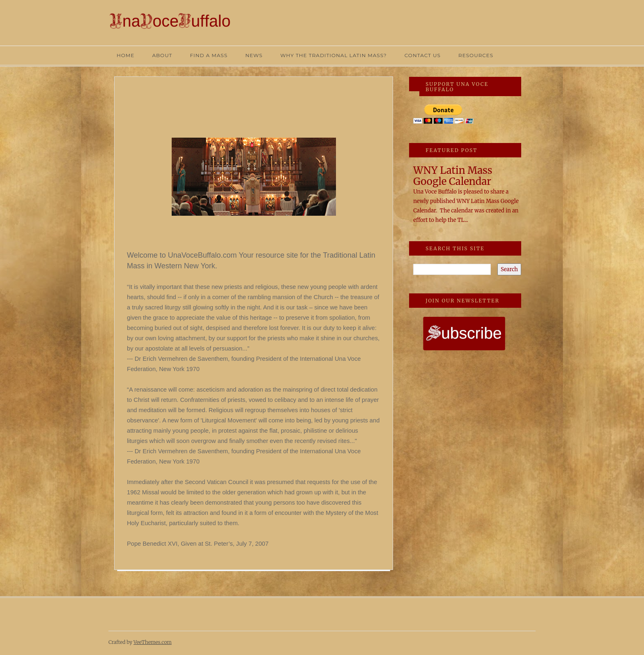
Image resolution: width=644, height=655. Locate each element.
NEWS (254, 55)
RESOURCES (476, 55)
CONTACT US (423, 55)
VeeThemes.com (153, 642)
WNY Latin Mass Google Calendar (453, 176)
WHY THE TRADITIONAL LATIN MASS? (333, 55)
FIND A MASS (209, 55)
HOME (125, 55)
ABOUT (162, 55)
